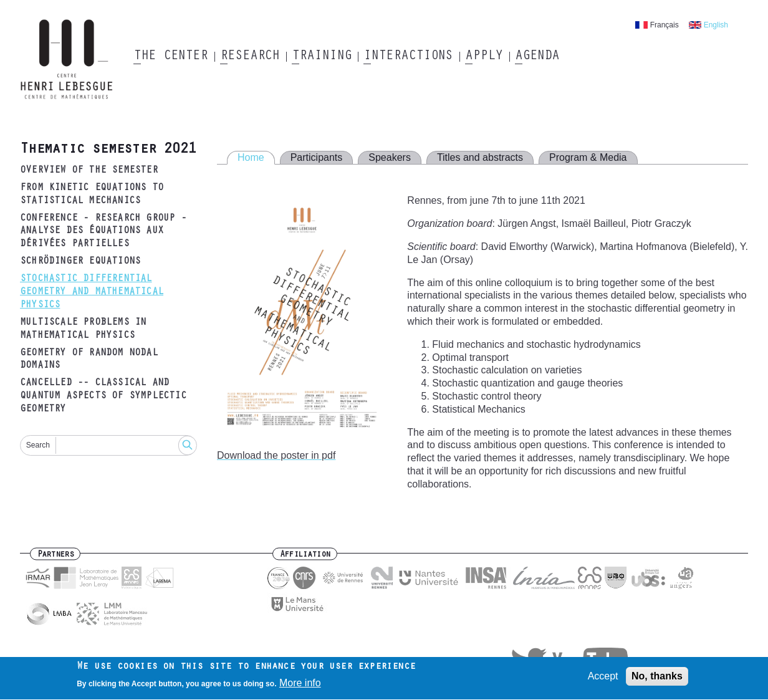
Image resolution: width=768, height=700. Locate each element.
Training (321, 57)
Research (250, 57)
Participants (317, 157)
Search (38, 445)
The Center (170, 57)
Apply (484, 57)
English (716, 25)
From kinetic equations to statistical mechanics (92, 195)
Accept (603, 679)
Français (665, 25)
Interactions (408, 57)
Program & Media (588, 157)
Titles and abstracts (480, 157)
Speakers (390, 157)
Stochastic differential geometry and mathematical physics (92, 292)
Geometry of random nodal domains (89, 360)
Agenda (537, 57)
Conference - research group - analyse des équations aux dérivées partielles (103, 232)
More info (300, 686)
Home (251, 157)
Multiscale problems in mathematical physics (83, 329)
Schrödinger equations (80, 262)
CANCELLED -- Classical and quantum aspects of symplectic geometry (103, 396)
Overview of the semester (89, 171)
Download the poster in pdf (276, 455)
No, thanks (657, 679)
